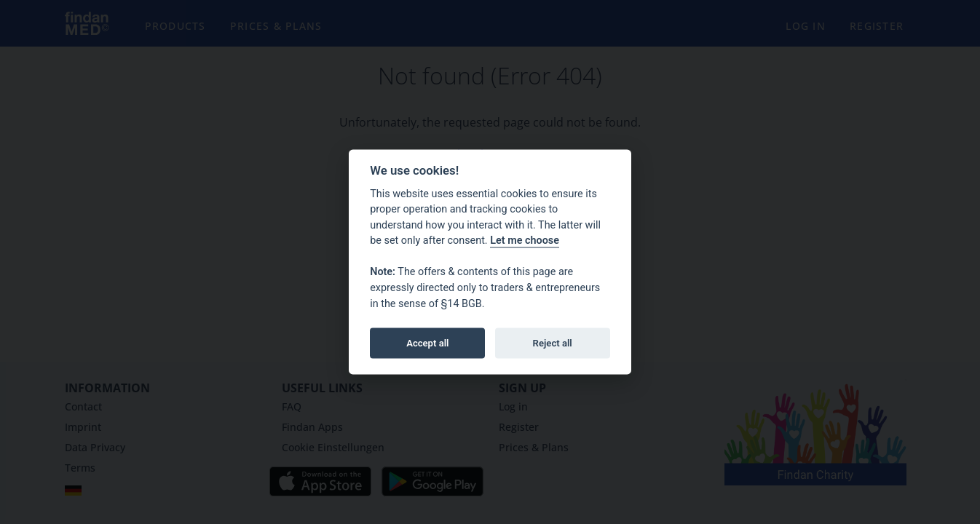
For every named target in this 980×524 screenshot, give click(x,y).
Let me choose (525, 241)
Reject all (553, 342)
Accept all (427, 342)
